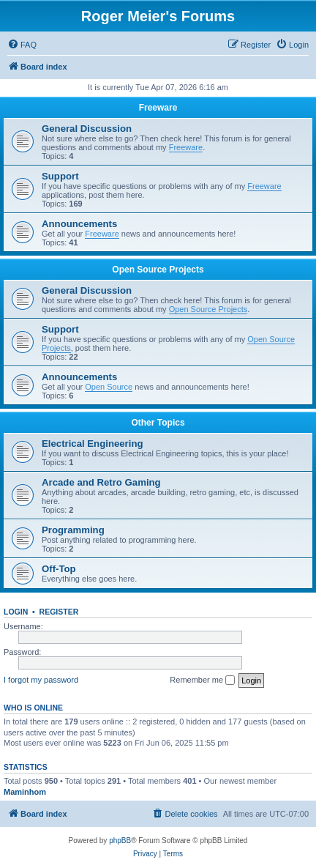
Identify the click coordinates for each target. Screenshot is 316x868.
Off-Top (59, 569)
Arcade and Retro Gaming (101, 482)
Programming (73, 530)
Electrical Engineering (93, 444)
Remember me (202, 680)
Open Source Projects (158, 270)
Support (60, 176)
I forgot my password (41, 680)
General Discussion (87, 129)
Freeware (158, 108)
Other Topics (158, 423)
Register (59, 612)
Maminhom (25, 792)
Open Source (109, 387)
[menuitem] (22, 45)
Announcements (79, 224)
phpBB (120, 841)
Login (16, 612)
